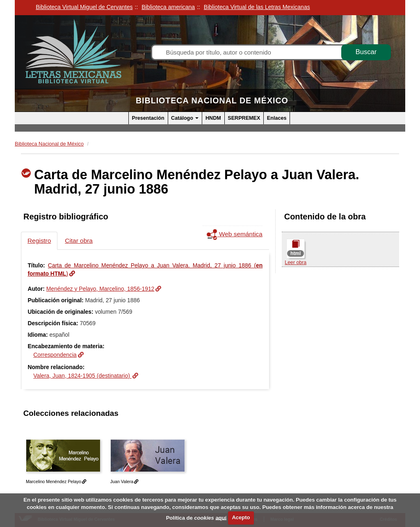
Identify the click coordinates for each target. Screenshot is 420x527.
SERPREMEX (244, 118)
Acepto (241, 517)
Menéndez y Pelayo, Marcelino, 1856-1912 (100, 289)
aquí (221, 517)
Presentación (148, 118)
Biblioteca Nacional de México (212, 100)
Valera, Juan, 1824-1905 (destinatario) (82, 376)
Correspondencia (55, 355)
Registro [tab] (39, 241)
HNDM (213, 118)
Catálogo (185, 118)
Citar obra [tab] (79, 241)
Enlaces (277, 118)
